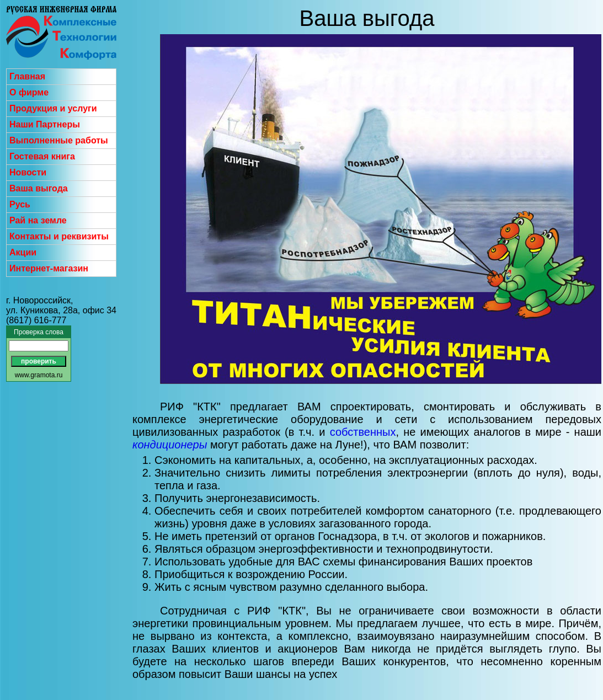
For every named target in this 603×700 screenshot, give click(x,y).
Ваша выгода (39, 188)
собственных (363, 432)
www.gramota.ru (39, 375)
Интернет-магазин (49, 268)
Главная (27, 76)
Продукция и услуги (53, 108)
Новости (28, 172)
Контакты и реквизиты (59, 236)
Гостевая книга (42, 156)
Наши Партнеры (45, 124)
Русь (20, 204)
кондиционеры (170, 445)
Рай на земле (38, 220)
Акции (23, 252)
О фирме (29, 92)
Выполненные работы (59, 140)
